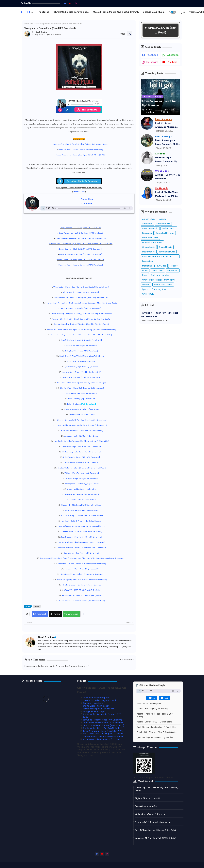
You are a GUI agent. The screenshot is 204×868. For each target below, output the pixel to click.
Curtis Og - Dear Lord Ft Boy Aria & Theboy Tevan (157, 789)
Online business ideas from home (159, 280)
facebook (152, 55)
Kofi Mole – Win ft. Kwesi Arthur (82, 500)
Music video (158, 270)
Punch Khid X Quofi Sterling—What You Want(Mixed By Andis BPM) (82, 335)
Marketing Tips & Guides (154, 266)
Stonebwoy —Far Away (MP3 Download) (82, 553)
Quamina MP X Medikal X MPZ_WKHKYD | (82, 463)
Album (163, 219)
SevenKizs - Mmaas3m (146, 807)
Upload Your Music (154, 12)
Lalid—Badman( (74, 404)
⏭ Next (165, 698)
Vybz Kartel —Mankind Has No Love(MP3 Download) (82, 542)
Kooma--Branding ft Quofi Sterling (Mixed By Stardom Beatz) (81, 144)
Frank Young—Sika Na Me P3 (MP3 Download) (82, 537)
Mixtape (174, 266)
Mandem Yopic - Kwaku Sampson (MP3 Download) (81, 150)
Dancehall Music (150, 238)
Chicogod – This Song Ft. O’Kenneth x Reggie (82, 505)
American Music (150, 228)
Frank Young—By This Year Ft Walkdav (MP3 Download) (82, 580)
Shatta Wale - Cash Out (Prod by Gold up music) (82, 388)
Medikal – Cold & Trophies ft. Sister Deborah (82, 521)
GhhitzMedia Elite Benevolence (71, 12)
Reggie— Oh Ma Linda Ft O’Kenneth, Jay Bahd (82, 574)
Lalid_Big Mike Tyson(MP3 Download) (82, 351)
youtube (173, 62)
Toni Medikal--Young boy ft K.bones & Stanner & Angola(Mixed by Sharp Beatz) (81, 303)
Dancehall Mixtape (165, 233)
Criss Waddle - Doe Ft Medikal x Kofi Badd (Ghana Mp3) (82, 425)
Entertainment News (152, 242)
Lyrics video (148, 261)
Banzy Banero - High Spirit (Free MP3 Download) (81, 249)
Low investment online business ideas (158, 257)
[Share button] (83, 614)
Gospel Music (165, 247)
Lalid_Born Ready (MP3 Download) (82, 345)
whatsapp (173, 55)
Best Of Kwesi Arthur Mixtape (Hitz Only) (155, 830)
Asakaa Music (169, 228)
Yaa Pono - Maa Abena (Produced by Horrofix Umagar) (82, 383)
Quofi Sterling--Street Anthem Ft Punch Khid (81, 340)
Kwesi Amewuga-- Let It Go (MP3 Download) (82, 447)
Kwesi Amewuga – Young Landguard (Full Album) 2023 (81, 155)
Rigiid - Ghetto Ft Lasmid (147, 799)
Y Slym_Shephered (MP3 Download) (82, 479)
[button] (173, 12)
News (145, 275)
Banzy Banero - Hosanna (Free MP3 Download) (81, 228)
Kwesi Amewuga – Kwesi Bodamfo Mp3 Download (166, 143)
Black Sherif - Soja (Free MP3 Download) (81, 292)
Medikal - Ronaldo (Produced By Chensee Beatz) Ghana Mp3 (82, 441)
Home (27, 24)
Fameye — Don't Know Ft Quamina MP (82, 569)
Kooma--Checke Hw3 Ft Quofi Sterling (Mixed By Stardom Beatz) (81, 319)
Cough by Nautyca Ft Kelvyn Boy (82, 489)
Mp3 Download (89, 404)
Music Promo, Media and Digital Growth (116, 12)
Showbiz (146, 285)
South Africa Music (163, 285)
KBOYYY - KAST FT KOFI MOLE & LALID (82, 590)
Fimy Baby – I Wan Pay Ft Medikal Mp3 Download (159, 315)
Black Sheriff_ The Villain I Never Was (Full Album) (82, 356)
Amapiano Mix (163, 224)
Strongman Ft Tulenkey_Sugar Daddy (82, 484)
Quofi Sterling (46, 637)
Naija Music (173, 270)
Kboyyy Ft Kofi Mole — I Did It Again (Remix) (82, 596)
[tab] (44, 12)
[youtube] (70, 3)
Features (44, 12)
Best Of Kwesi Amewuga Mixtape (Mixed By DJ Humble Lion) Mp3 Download (167, 125)
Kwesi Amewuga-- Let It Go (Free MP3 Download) (81, 233)
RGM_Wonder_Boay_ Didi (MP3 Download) (82, 457)
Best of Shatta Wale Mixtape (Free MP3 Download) (166, 195)
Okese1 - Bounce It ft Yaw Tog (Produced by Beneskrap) (82, 420)
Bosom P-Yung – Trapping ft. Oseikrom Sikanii (82, 516)
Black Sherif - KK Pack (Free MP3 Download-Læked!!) (81, 260)
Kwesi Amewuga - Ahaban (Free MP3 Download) (81, 254)
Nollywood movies (160, 275)
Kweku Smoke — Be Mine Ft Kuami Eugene (82, 585)
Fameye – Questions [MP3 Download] (82, 494)
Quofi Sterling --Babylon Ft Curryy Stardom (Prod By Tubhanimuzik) (81, 314)
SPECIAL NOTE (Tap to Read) (162, 30)
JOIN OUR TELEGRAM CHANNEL (82, 362)
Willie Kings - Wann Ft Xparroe (150, 814)
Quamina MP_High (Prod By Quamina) (82, 367)
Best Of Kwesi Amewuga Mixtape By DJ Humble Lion (82, 526)
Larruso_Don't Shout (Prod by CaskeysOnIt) (82, 372)
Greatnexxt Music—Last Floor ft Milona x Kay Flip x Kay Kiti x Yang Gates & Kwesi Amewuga (82, 558)
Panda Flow (87, 199)
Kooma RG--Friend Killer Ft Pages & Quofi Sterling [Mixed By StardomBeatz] (81, 330)
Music (34, 24)
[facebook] (65, 3)
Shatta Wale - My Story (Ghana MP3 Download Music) (82, 468)
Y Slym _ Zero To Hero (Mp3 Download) (82, 473)
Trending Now (159, 289)
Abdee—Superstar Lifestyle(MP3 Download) (82, 452)
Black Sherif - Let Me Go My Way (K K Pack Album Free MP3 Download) (81, 244)
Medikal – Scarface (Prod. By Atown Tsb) (82, 377)
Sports (145, 289)
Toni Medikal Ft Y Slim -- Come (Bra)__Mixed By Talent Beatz (81, 298)
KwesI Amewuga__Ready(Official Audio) (82, 409)
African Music (149, 219)
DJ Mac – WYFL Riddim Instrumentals (153, 822)
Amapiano (147, 224)
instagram (152, 62)
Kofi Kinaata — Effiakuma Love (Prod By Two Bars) (82, 601)
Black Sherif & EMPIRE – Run (82, 415)
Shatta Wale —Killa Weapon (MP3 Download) (82, 532)
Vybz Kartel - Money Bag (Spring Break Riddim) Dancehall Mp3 (81, 287)
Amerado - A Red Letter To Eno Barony (82, 436)
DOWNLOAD (79, 191)
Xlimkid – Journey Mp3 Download (168, 177)
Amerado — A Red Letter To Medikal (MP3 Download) (82, 564)
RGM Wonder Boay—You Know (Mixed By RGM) (82, 431)
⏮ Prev (152, 698)
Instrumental (149, 252)
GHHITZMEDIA (32, 12)
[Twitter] (55, 614)
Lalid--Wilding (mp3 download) (82, 399)
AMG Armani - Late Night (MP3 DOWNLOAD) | (81, 308)
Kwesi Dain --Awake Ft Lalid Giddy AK (82, 510)
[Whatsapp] (71, 614)
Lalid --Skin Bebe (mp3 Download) (82, 393)
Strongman (87, 203)
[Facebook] (40, 614)
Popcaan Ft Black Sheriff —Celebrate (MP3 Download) (82, 548)
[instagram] (76, 3)
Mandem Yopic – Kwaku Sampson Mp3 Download (167, 160)
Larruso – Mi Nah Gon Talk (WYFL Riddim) (156, 838)
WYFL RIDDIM (148, 294)
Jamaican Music (167, 252)
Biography (147, 233)
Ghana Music (149, 247)
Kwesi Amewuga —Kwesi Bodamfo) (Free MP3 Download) (81, 238)
